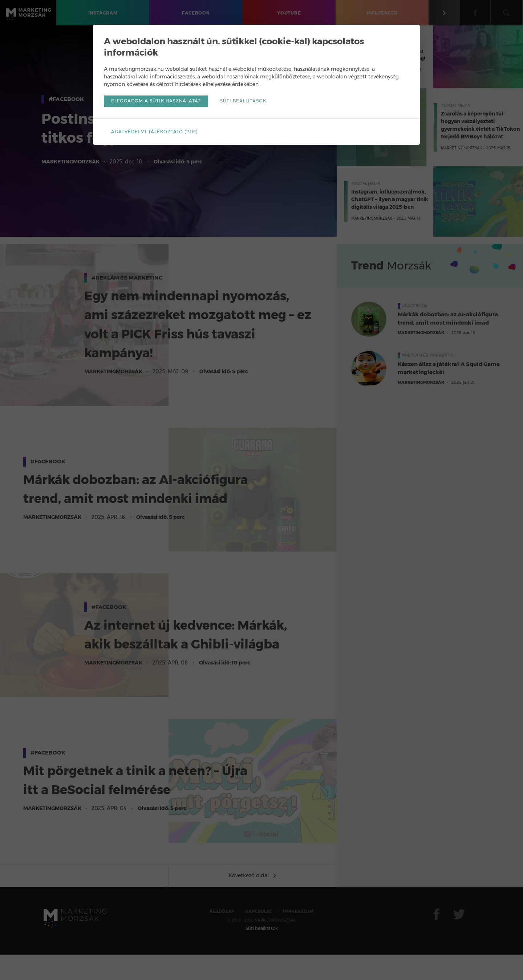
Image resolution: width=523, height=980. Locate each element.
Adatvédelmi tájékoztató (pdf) (160, 132)
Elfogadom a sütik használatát (161, 102)
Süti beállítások (250, 102)
